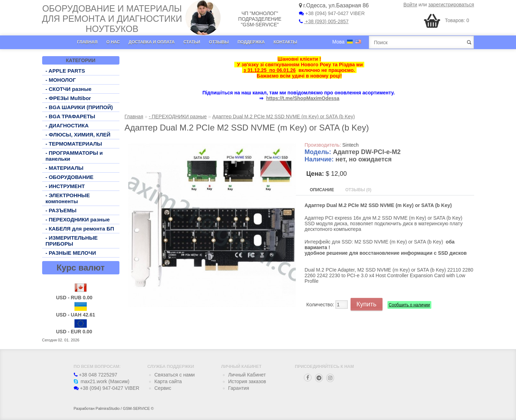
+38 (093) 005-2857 (324, 21)
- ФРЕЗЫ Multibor (68, 98)
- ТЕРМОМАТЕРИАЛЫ (74, 144)
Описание (322, 190)
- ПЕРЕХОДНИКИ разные (78, 219)
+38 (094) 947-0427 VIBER (332, 13)
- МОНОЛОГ (61, 80)
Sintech (350, 145)
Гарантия (239, 388)
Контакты (285, 42)
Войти (410, 5)
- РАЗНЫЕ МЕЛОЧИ (71, 253)
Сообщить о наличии (409, 305)
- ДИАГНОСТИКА (67, 125)
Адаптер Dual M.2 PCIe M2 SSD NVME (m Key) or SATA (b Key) (283, 116)
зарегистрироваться (451, 5)
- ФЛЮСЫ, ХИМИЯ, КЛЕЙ (78, 135)
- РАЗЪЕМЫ (61, 210)
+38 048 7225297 (96, 375)
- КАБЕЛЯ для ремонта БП (80, 229)
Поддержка (251, 42)
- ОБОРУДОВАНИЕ (70, 177)
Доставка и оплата (152, 42)
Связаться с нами (175, 375)
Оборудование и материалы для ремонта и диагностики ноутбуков (112, 19)
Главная (87, 42)
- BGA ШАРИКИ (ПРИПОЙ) (79, 107)
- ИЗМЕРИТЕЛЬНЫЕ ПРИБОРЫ (72, 241)
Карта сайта (168, 381)
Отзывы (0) (358, 190)
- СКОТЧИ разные (69, 89)
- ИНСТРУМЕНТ (65, 186)
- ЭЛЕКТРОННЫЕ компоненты (68, 198)
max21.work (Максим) (102, 381)
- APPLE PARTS (66, 71)
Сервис (163, 388)
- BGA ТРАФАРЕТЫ (71, 116)
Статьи (192, 42)
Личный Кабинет (247, 375)
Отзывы (219, 42)
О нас (113, 42)
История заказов (247, 381)
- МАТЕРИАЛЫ (65, 168)
